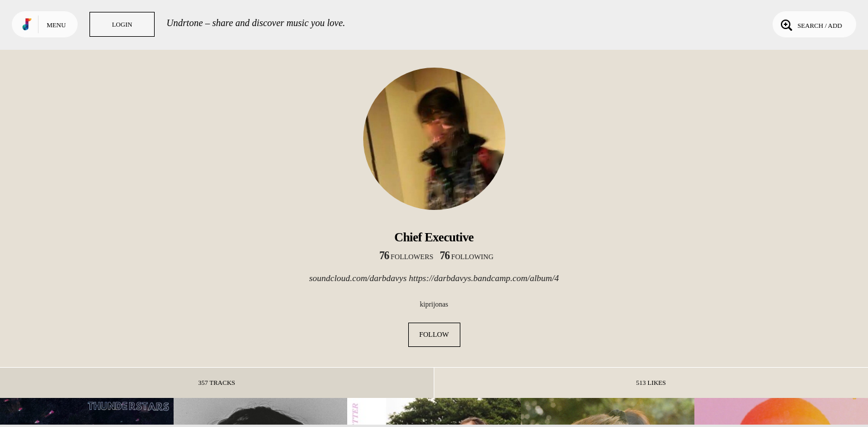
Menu (56, 25)
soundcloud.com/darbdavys (358, 278)
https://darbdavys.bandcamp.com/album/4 (484, 278)
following (467, 257)
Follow (434, 334)
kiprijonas (434, 304)
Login (122, 24)
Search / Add (810, 24)
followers (406, 257)
